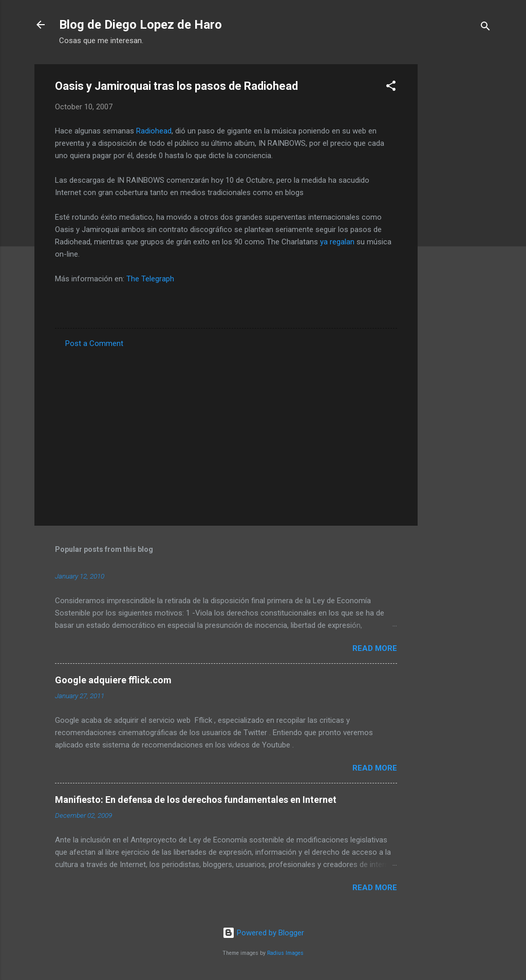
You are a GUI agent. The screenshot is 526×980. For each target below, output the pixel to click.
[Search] (485, 28)
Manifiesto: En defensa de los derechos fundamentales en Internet (196, 800)
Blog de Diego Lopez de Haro (140, 25)
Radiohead (154, 131)
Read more (375, 648)
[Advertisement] (459, 218)
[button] (391, 88)
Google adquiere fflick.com (113, 680)
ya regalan (337, 242)
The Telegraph (150, 279)
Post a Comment (94, 343)
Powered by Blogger (263, 933)
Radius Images (285, 953)
